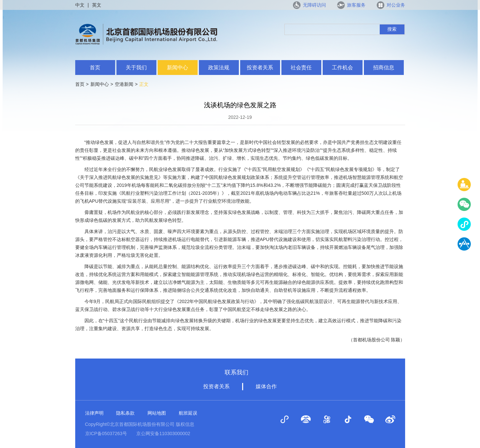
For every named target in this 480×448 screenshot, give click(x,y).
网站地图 (157, 413)
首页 (95, 68)
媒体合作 (266, 386)
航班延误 (188, 413)
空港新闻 (124, 84)
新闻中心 (177, 68)
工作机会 (342, 68)
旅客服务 (356, 5)
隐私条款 (125, 413)
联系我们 (237, 372)
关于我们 (136, 68)
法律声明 (94, 413)
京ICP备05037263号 (106, 433)
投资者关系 (260, 68)
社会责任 (301, 68)
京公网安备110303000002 (163, 433)
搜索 (392, 29)
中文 (80, 5)
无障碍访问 (314, 5)
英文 (97, 5)
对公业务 (396, 5)
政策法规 (219, 68)
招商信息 (384, 68)
